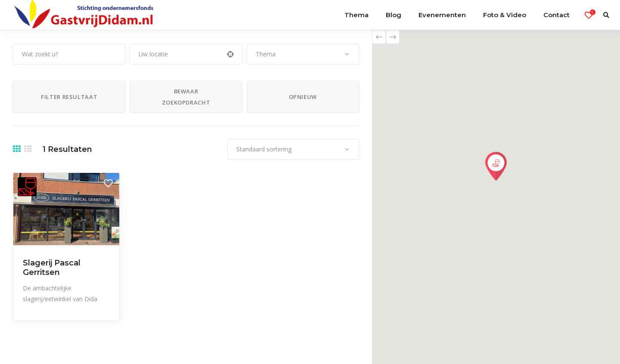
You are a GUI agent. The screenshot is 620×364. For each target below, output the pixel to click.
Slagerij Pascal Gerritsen (52, 268)
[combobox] (303, 54)
